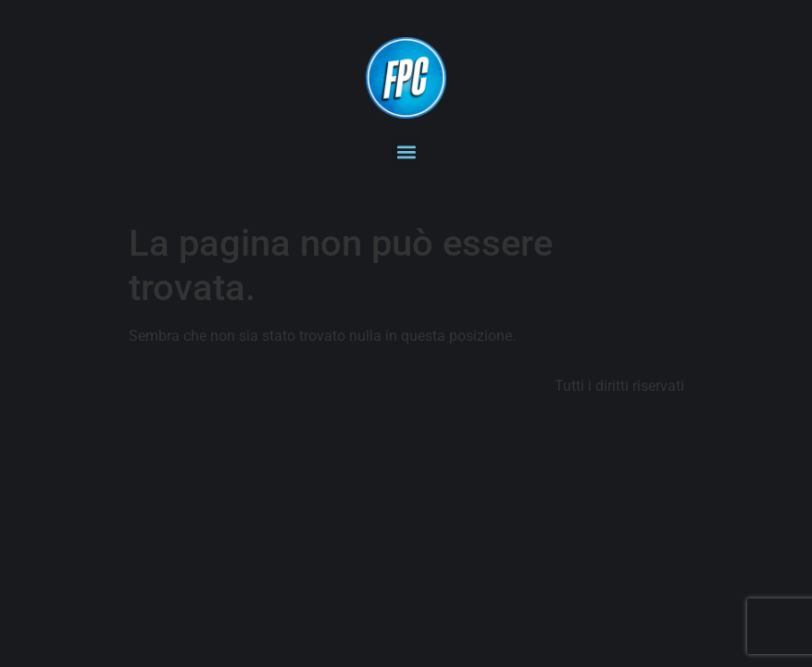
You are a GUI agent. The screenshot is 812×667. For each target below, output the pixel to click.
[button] (406, 152)
